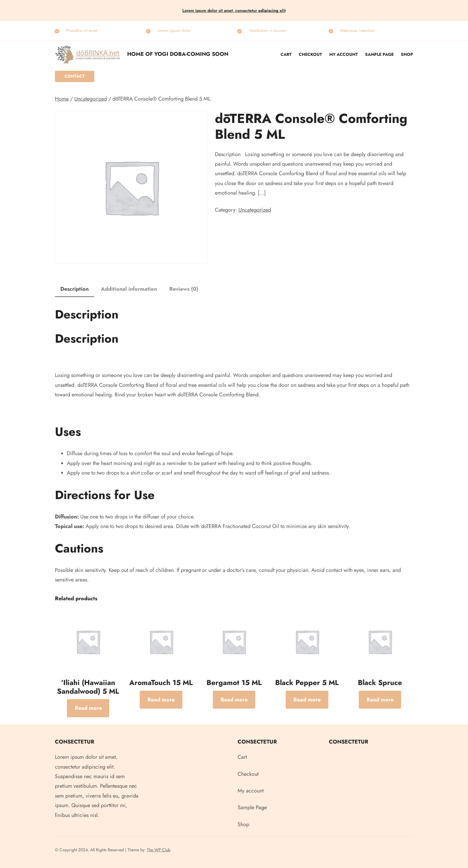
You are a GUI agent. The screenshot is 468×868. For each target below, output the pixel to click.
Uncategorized (91, 99)
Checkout (310, 54)
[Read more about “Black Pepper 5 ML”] (307, 700)
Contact (75, 76)
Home (62, 99)
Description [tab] (74, 289)
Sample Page (379, 54)
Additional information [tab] (129, 289)
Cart (286, 54)
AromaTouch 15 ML (161, 683)
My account (344, 54)
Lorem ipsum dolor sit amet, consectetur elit (234, 10)
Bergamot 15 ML (234, 683)
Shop (407, 54)
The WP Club (159, 850)
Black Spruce (380, 683)
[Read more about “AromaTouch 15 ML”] (161, 700)
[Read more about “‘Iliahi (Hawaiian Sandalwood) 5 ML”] (88, 708)
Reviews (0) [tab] (184, 289)
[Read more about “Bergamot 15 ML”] (234, 700)
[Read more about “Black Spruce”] (380, 700)
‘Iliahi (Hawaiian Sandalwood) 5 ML (88, 687)
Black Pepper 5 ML (307, 683)
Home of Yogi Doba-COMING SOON (178, 54)
